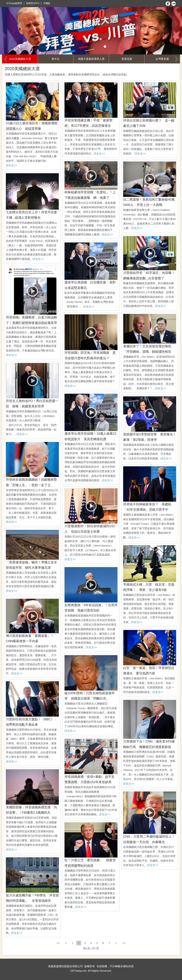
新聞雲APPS (33, 3)
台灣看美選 (162, 59)
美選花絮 (127, 59)
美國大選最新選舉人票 (91, 59)
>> (124, 943)
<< (58, 943)
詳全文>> (11, 165)
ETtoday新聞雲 (14, 3)
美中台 (56, 59)
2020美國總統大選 (20, 59)
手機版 (47, 3)
